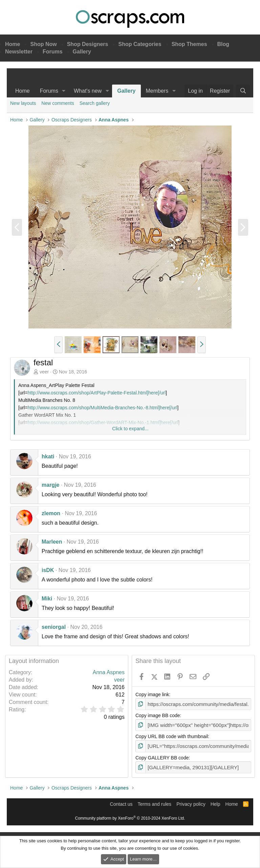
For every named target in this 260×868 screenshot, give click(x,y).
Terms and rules (155, 802)
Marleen (52, 542)
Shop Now (43, 44)
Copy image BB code (158, 715)
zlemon (51, 513)
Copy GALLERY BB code (162, 756)
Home (13, 44)
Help (215, 802)
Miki (47, 599)
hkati (48, 456)
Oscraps (130, 19)
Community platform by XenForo (130, 816)
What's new (88, 91)
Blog (223, 44)
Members (157, 91)
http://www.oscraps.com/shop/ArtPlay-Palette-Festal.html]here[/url (97, 393)
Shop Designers (88, 44)
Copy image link (152, 694)
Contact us (121, 802)
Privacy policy (191, 802)
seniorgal (54, 627)
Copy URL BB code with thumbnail (172, 735)
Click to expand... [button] (130, 429)
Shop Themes (189, 44)
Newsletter (19, 52)
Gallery (82, 52)
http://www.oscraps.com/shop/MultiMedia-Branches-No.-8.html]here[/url (103, 408)
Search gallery (95, 103)
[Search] (243, 91)
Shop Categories (140, 44)
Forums (53, 52)
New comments (58, 103)
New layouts (23, 103)
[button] (64, 91)
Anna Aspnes (109, 672)
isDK (48, 570)
